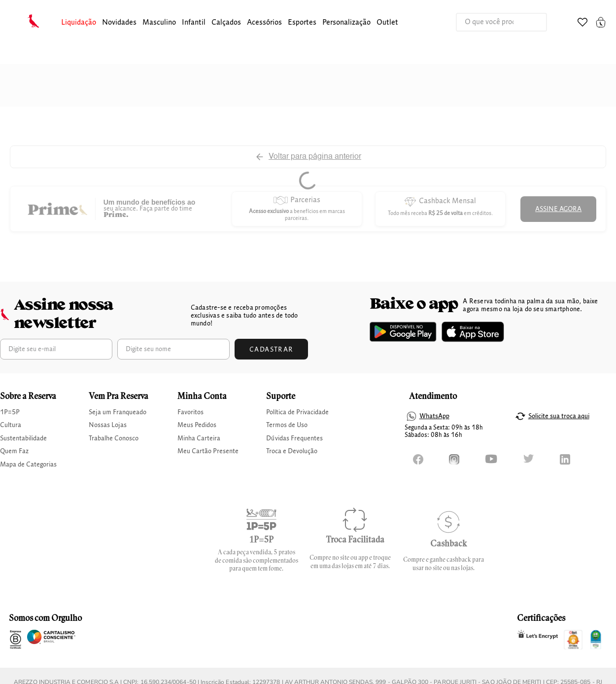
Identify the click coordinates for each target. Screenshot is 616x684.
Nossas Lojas (108, 425)
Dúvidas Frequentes (294, 438)
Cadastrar (272, 350)
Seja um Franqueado (118, 412)
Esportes (302, 23)
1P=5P (10, 412)
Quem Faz (14, 451)
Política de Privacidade (297, 412)
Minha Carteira (199, 438)
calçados (226, 23)
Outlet (387, 23)
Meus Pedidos (197, 425)
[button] (79, 23)
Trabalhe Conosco (114, 438)
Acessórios (264, 23)
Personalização (346, 23)
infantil (194, 23)
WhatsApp (434, 416)
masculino (159, 23)
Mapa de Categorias (28, 465)
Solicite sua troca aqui (559, 416)
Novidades (119, 23)
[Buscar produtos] (529, 22)
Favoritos (190, 412)
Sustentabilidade (23, 438)
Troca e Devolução (292, 451)
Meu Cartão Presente (208, 451)
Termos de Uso (287, 425)
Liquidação (79, 23)
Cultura (11, 425)
